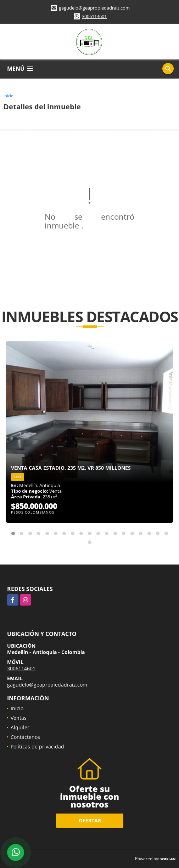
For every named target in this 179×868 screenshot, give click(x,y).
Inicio (9, 96)
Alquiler (20, 727)
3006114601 (94, 16)
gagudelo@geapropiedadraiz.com (94, 8)
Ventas (19, 718)
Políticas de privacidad (37, 747)
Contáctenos (25, 737)
